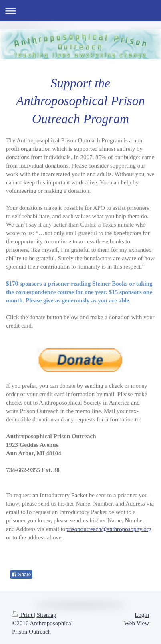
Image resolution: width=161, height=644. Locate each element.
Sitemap (46, 615)
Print (23, 615)
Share (21, 575)
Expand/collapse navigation (80, 11)
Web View (137, 623)
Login (142, 615)
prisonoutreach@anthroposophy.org (108, 529)
